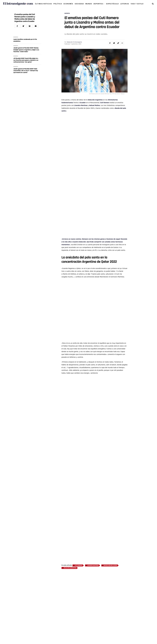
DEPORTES (98, 4)
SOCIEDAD (79, 4)
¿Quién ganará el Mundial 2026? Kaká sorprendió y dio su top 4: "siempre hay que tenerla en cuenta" (26, 71)
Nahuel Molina (95, 105)
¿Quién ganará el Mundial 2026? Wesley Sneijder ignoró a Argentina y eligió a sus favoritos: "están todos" (26, 50)
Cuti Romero (78, 565)
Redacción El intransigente (74, 42)
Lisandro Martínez (81, 105)
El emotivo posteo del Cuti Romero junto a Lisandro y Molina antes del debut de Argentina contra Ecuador (25, 18)
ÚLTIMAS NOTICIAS (44, 4)
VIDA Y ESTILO (137, 4)
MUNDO (89, 4)
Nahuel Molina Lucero (110, 565)
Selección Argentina (70, 568)
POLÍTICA (58, 4)
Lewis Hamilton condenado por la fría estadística (25, 40)
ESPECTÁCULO (112, 4)
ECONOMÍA (68, 4)
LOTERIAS (125, 4)
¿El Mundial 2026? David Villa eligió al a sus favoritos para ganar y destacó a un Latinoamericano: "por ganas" (26, 60)
